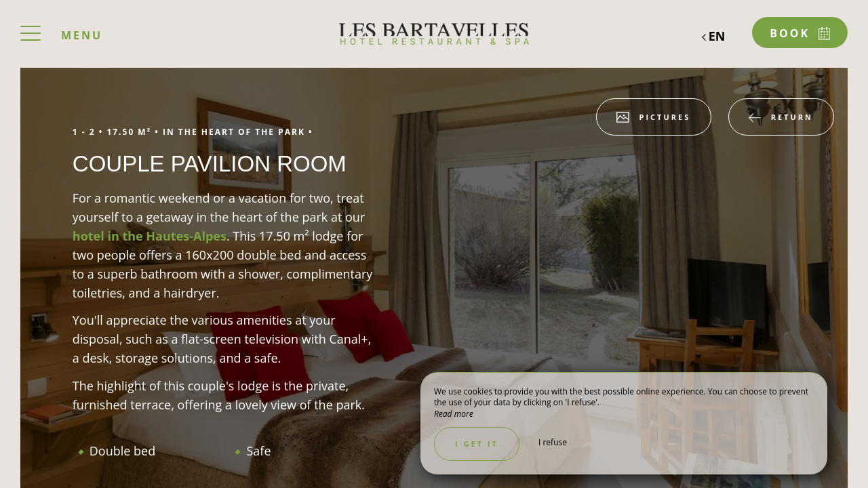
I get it (477, 444)
